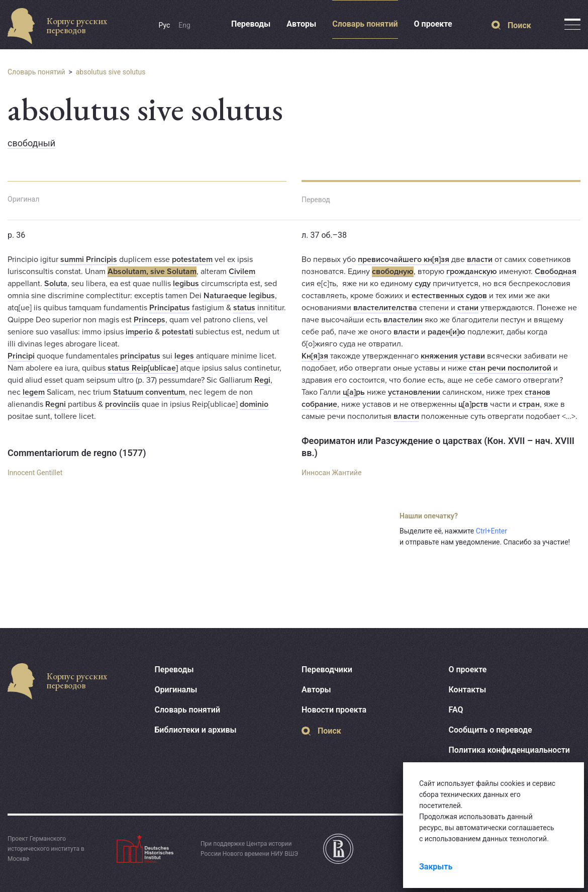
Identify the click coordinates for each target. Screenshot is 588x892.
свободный (31, 143)
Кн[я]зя (315, 356)
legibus (186, 284)
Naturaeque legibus (239, 296)
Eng (184, 25)
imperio (139, 332)
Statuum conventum (149, 392)
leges (184, 356)
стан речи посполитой (510, 368)
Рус (165, 25)
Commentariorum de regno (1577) (77, 453)
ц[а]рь (354, 392)
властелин (403, 320)
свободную (393, 272)
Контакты (468, 690)
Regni (56, 404)
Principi (21, 356)
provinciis (122, 404)
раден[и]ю (447, 332)
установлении (414, 392)
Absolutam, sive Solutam (152, 272)
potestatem (192, 259)
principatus (140, 356)
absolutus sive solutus (111, 72)
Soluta (56, 284)
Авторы (301, 24)
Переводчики (327, 670)
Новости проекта (334, 710)
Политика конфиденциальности (509, 750)
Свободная (556, 272)
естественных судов (449, 296)
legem (34, 392)
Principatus (170, 308)
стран (529, 404)
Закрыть (436, 867)
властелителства (385, 308)
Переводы (251, 24)
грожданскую (472, 272)
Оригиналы (176, 690)
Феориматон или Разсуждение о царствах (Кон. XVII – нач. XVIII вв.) (438, 447)
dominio (254, 404)
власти (480, 259)
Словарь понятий (365, 24)
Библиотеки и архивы (196, 730)
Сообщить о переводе (491, 730)
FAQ (456, 710)
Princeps (150, 320)
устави (472, 356)
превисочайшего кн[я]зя (404, 259)
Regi (262, 380)
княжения (439, 356)
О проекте (433, 24)
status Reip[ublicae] (143, 368)
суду (423, 284)
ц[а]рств (473, 404)
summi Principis (89, 259)
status (244, 308)
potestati (178, 332)
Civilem (242, 272)
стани (468, 308)
